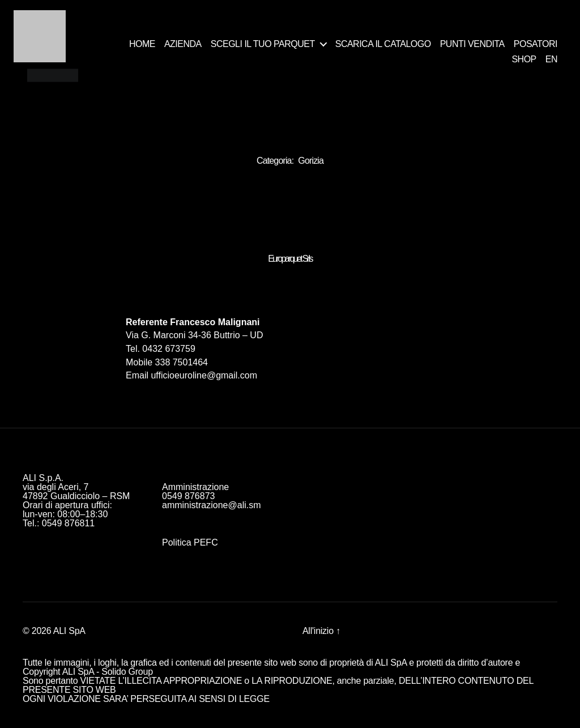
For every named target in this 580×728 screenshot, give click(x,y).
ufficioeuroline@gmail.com (204, 375)
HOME (142, 44)
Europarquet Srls (290, 259)
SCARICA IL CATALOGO (383, 44)
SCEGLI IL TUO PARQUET (263, 44)
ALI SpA (69, 631)
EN (551, 59)
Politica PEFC (190, 542)
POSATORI (536, 44)
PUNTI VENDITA (472, 44)
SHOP (524, 59)
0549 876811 (68, 523)
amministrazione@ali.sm (212, 505)
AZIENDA (183, 44)
